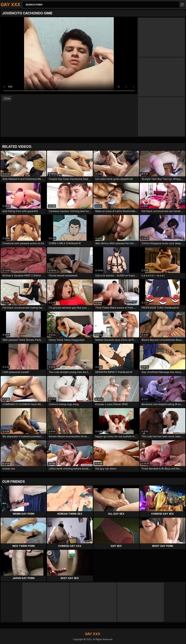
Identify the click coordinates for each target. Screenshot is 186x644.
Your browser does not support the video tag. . (69, 56)
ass (8, 98)
